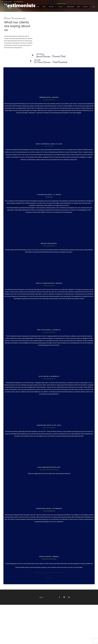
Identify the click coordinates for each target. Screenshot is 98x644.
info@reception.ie (20, 2)
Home (38, 7)
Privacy (41, 597)
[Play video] (49, 55)
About (44, 7)
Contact (86, 7)
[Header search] (94, 7)
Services (51, 7)
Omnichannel (71, 7)
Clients (60, 7)
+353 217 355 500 (8, 2)
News (79, 7)
